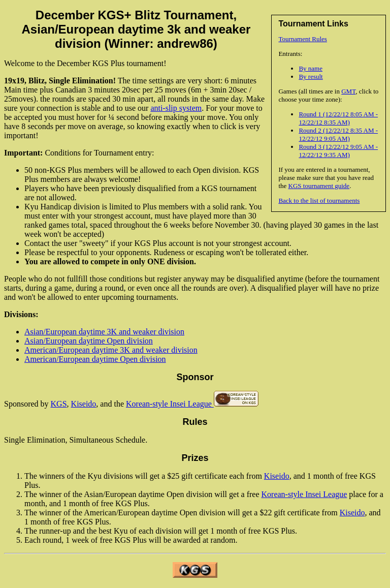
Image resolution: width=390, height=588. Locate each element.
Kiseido (84, 404)
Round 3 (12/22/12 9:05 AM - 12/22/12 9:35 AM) (338, 151)
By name (311, 68)
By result (311, 76)
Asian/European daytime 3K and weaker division (104, 332)
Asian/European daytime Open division (89, 341)
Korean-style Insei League (170, 404)
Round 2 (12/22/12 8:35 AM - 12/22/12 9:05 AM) (338, 134)
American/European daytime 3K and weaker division (111, 350)
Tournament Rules (303, 39)
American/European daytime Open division (95, 359)
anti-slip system (176, 108)
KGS (59, 404)
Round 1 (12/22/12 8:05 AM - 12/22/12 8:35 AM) (338, 118)
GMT (348, 91)
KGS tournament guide (319, 186)
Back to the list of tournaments (319, 200)
